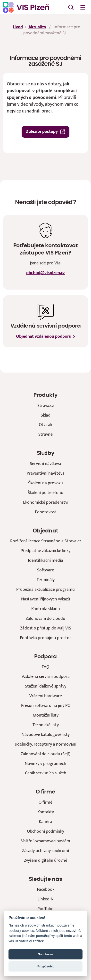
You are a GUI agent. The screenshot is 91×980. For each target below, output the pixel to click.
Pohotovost (46, 512)
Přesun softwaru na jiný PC (45, 706)
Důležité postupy (45, 132)
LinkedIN (46, 899)
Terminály (46, 580)
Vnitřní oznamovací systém (46, 841)
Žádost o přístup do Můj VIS (46, 628)
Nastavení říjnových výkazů (46, 599)
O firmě (45, 802)
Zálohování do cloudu (45, 618)
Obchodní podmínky (45, 831)
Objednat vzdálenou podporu (45, 337)
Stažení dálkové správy (46, 686)
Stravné (45, 434)
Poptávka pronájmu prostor (45, 638)
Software (46, 570)
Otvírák (45, 425)
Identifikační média (45, 560)
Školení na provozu (45, 483)
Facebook (46, 889)
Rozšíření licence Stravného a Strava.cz (46, 541)
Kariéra (45, 822)
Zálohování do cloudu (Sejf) (45, 754)
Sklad (46, 415)
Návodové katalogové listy (46, 735)
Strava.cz (46, 406)
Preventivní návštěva (46, 473)
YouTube (46, 909)
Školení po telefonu (45, 493)
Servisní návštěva (45, 464)
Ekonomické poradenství (46, 502)
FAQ (45, 667)
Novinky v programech (45, 764)
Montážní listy (46, 715)
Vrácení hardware (46, 696)
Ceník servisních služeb (46, 773)
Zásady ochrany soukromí (45, 851)
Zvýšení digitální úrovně (46, 860)
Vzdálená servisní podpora (46, 677)
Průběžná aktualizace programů (45, 589)
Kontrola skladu (46, 609)
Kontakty (46, 812)
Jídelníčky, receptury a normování (46, 744)
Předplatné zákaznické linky (45, 551)
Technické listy (46, 725)
